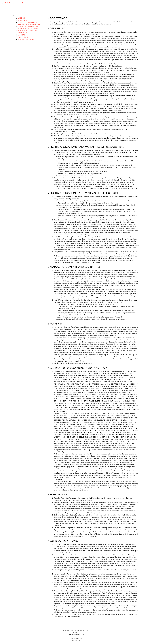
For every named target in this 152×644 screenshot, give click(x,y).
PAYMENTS (21, 35)
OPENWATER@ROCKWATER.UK (76, 635)
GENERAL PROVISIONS (26, 39)
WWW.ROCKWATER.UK (76, 639)
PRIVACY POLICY (76, 641)
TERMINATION (23, 37)
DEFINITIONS (22, 20)
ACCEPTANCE (23, 18)
